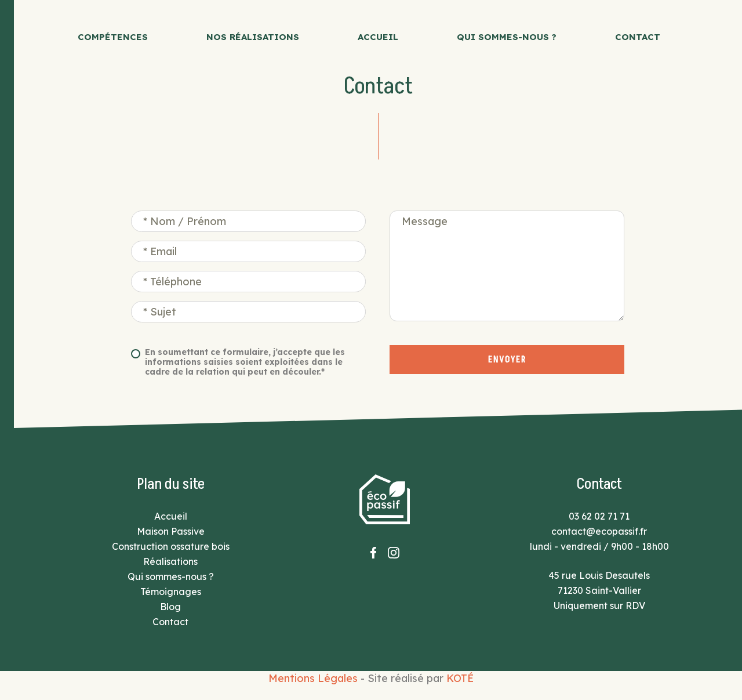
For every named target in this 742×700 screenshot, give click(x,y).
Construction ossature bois (171, 546)
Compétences (113, 37)
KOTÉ (460, 678)
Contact (638, 37)
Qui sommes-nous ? (507, 37)
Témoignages (171, 592)
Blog (170, 607)
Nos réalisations (253, 37)
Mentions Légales (313, 678)
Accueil (378, 37)
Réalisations (170, 561)
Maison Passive (171, 531)
